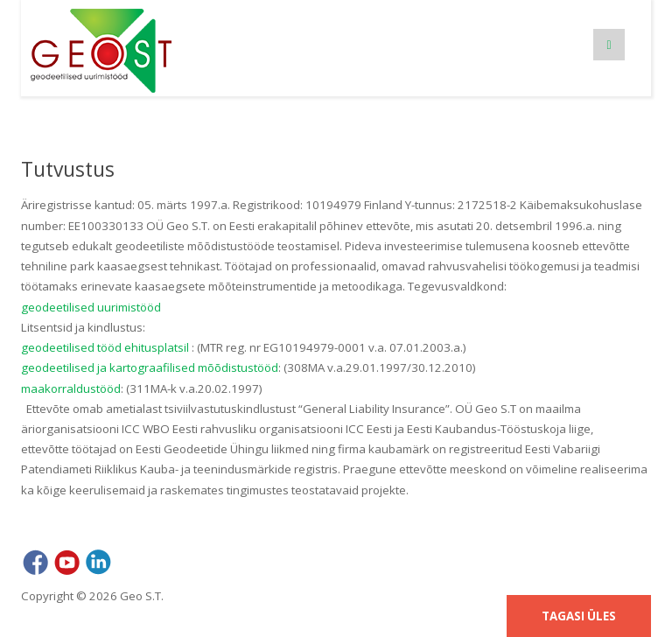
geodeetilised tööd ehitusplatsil (105, 347)
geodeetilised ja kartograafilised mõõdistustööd (150, 367)
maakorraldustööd (71, 388)
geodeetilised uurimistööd (91, 307)
